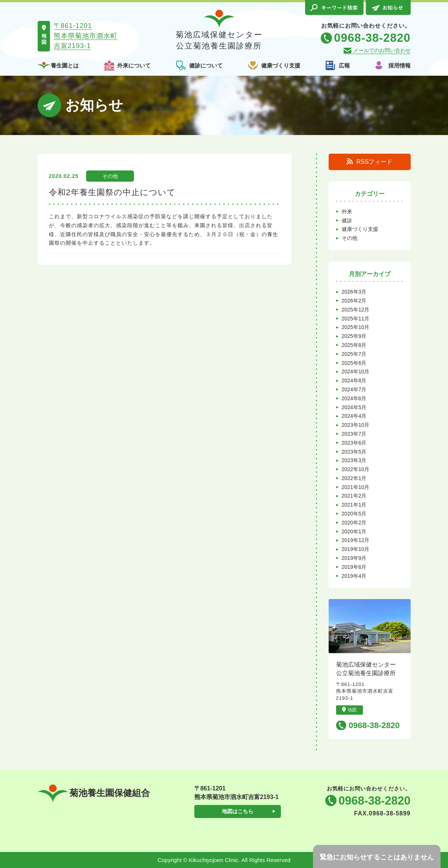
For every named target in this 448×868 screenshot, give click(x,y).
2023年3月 (354, 460)
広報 (344, 65)
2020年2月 (354, 523)
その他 (110, 176)
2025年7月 (354, 354)
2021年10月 (356, 487)
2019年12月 (356, 540)
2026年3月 (354, 292)
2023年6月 (354, 443)
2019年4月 (354, 576)
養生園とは (65, 65)
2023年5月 (354, 452)
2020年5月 (354, 514)
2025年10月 (356, 327)
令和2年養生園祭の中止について (112, 192)
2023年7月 (354, 434)
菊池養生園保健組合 (94, 793)
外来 (347, 211)
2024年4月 (354, 416)
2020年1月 (354, 532)
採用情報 (400, 65)
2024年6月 (354, 398)
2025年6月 (354, 363)
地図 (349, 710)
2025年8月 (354, 345)
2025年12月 (356, 310)
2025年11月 (356, 319)
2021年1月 (354, 505)
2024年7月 (354, 389)
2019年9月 (354, 558)
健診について (206, 65)
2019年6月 (354, 567)
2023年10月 (356, 425)
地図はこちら (238, 811)
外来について (134, 65)
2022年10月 (356, 469)
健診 (347, 220)
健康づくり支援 (281, 65)
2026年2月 (354, 301)
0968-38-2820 (374, 725)
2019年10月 (356, 549)
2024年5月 (354, 407)
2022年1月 (354, 478)
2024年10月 (356, 372)
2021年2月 (354, 496)
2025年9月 (354, 336)
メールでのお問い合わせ (382, 50)
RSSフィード (370, 162)
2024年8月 (354, 380)
